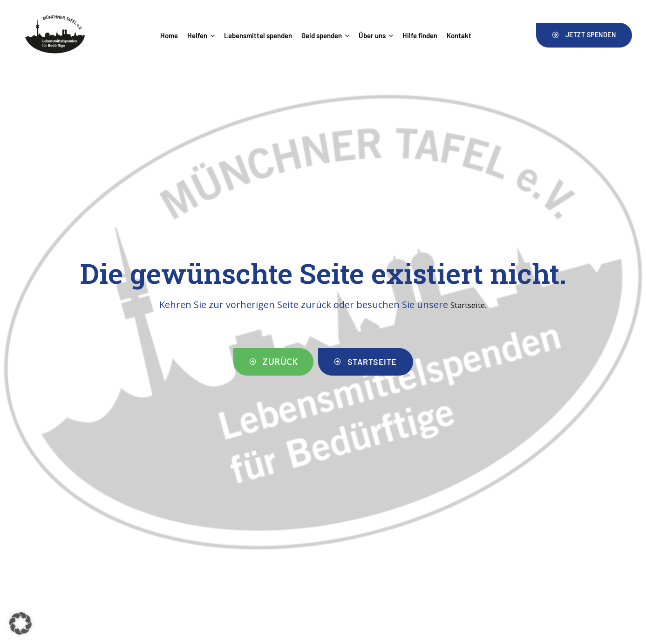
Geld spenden (325, 35)
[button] (584, 35)
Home (169, 35)
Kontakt (459, 35)
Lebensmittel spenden (258, 35)
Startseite (468, 305)
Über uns (376, 35)
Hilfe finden (420, 35)
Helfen (201, 35)
